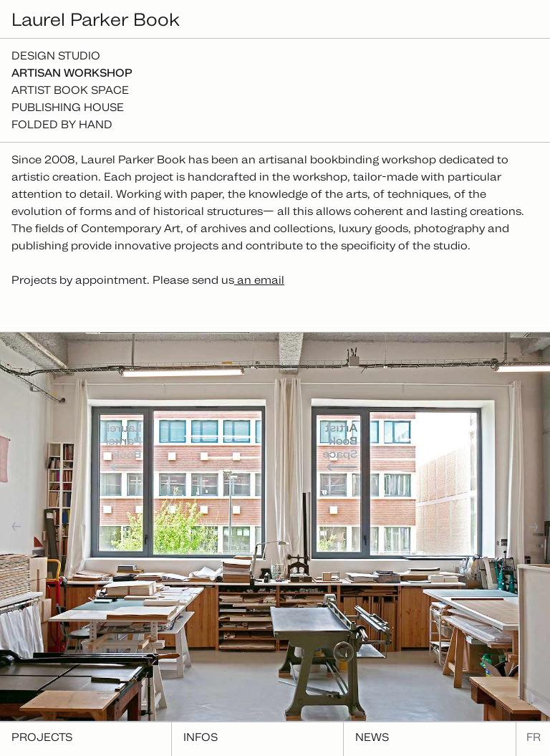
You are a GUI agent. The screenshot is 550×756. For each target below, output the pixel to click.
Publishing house (68, 107)
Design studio (56, 56)
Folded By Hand (62, 124)
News (372, 737)
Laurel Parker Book (96, 19)
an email (259, 280)
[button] (61, 527)
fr (534, 737)
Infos (201, 737)
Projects (42, 737)
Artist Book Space (70, 90)
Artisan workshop (72, 73)
